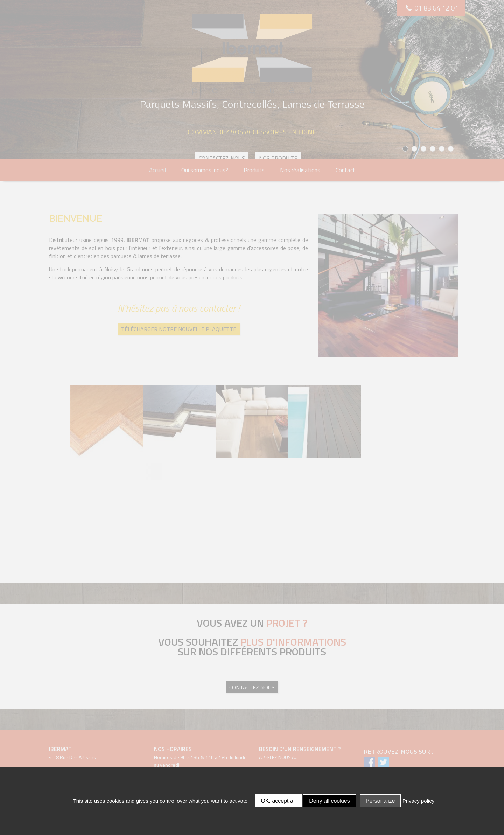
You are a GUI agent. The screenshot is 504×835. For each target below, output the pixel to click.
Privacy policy (419, 801)
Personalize (380, 801)
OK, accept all (278, 801)
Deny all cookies (330, 801)
